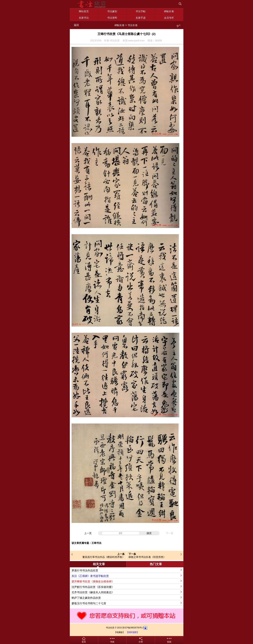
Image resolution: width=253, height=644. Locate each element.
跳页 (149, 533)
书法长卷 (133, 25)
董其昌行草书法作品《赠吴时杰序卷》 (104, 557)
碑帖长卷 (119, 25)
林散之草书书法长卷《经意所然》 (147, 557)
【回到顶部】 (132, 632)
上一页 (88, 533)
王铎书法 (96, 543)
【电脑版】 (119, 632)
